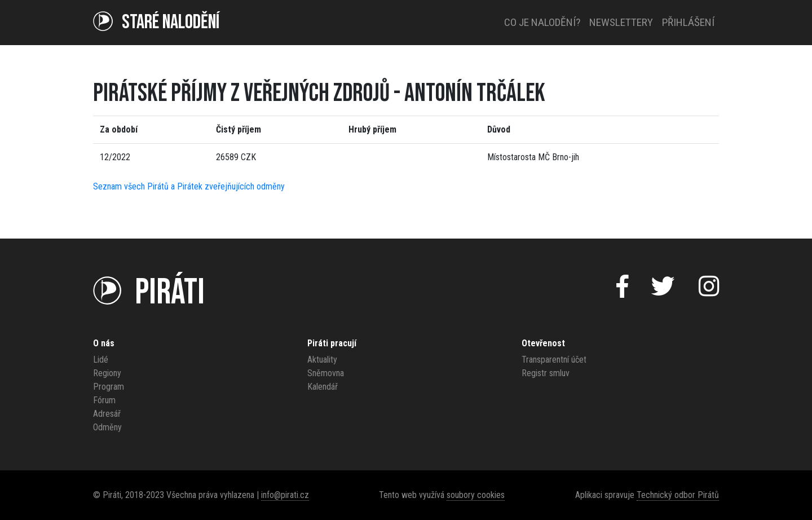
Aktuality (322, 360)
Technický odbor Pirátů (678, 495)
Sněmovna (326, 373)
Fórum (104, 400)
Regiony (107, 373)
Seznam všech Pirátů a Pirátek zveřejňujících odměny (189, 186)
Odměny (107, 427)
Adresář (107, 414)
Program (109, 387)
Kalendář (323, 387)
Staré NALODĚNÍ (156, 22)
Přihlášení (688, 22)
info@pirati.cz (285, 495)
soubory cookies (476, 495)
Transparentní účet (554, 360)
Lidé (101, 360)
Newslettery (621, 22)
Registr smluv (546, 373)
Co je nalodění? (542, 22)
